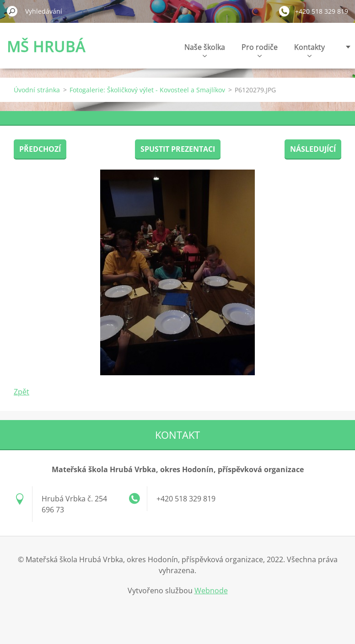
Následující (313, 149)
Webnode (211, 591)
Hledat (12, 11)
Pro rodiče (260, 50)
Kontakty (309, 50)
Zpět (22, 392)
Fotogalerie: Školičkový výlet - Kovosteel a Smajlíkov (147, 90)
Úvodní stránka (37, 90)
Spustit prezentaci (178, 149)
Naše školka (205, 50)
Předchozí (40, 149)
